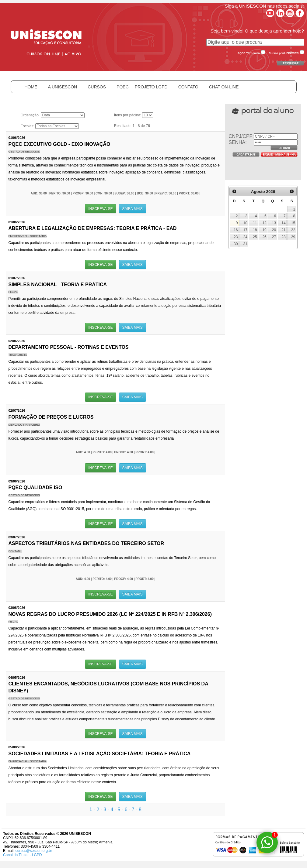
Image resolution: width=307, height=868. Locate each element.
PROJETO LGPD (151, 87)
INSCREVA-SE (100, 209)
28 (283, 237)
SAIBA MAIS (133, 209)
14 (283, 223)
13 (274, 223)
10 (245, 223)
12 (264, 223)
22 (293, 230)
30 (236, 244)
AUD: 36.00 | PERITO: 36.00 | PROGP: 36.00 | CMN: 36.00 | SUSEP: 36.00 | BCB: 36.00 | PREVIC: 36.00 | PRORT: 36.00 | (115, 193)
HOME (31, 87)
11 (255, 223)
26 (264, 237)
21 (283, 230)
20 (274, 230)
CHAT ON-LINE (224, 87)
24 (245, 237)
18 (255, 230)
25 (255, 237)
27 (274, 237)
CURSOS (97, 87)
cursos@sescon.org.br (34, 851)
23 (236, 237)
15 (293, 223)
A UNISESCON (63, 87)
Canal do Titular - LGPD (22, 855)
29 (293, 237)
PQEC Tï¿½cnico (249, 53)
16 (236, 230)
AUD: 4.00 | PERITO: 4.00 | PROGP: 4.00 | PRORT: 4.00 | (116, 452)
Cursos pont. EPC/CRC (284, 53)
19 (264, 230)
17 (245, 230)
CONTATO (188, 87)
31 (245, 244)
